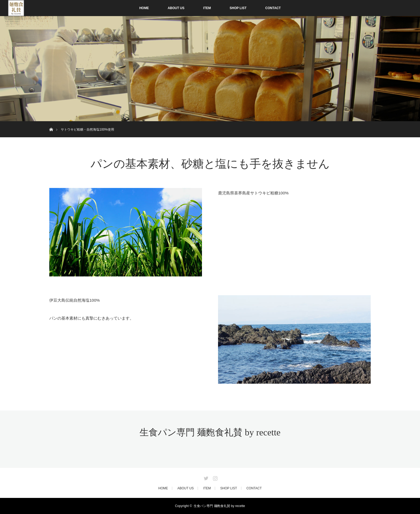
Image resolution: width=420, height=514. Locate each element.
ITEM (207, 8)
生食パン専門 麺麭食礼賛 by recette (210, 432)
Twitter (205, 477)
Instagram (215, 477)
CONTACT (273, 8)
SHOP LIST (238, 8)
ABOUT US (176, 8)
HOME (144, 8)
